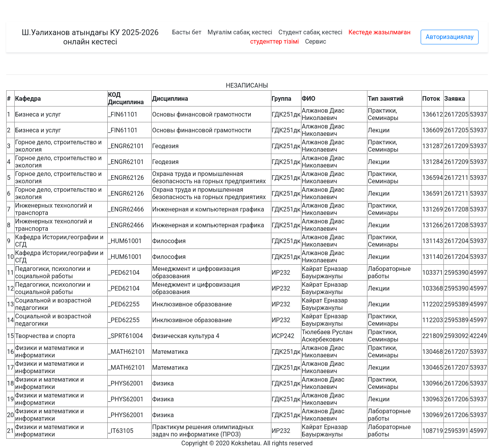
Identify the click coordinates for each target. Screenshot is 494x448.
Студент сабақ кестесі (310, 32)
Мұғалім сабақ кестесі (240, 32)
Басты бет (187, 32)
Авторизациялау (450, 37)
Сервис (316, 41)
